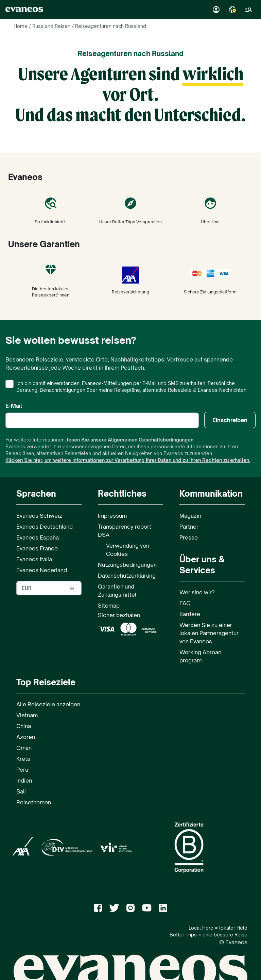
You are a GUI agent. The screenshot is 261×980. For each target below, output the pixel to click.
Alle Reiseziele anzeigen (48, 704)
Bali (21, 791)
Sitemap (109, 606)
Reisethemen (34, 802)
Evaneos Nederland (42, 570)
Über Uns (210, 210)
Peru (22, 770)
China (24, 726)
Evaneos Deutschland (45, 527)
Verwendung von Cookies (128, 550)
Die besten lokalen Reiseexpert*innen (51, 280)
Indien (24, 781)
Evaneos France (37, 548)
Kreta (23, 759)
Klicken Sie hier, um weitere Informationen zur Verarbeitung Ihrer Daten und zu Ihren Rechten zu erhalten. (128, 460)
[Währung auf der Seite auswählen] (49, 588)
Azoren (26, 737)
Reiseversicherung (131, 280)
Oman (24, 748)
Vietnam (27, 715)
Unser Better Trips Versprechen (131, 210)
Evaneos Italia (34, 559)
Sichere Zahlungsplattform (210, 280)
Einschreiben (230, 420)
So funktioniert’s (51, 210)
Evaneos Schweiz (39, 516)
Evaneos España (38, 537)
